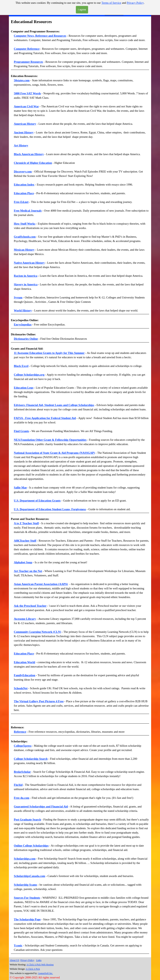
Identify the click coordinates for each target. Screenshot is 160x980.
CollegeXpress (23, 746)
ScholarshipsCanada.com (29, 876)
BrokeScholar (22, 772)
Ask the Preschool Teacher (30, 606)
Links (39, 960)
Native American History (29, 263)
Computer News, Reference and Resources (40, 36)
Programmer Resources (28, 62)
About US (14, 960)
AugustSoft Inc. (45, 973)
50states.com (22, 80)
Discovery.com (23, 172)
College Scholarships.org (29, 375)
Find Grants (21, 431)
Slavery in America (26, 284)
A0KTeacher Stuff (25, 541)
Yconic (18, 945)
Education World (24, 662)
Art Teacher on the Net (28, 571)
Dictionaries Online (26, 339)
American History (25, 124)
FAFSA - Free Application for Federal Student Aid (45, 418)
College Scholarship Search (31, 759)
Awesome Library (25, 619)
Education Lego (24, 388)
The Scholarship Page (27, 919)
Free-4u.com (22, 798)
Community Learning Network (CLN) (37, 632)
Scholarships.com (25, 859)
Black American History (29, 154)
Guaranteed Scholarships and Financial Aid (41, 807)
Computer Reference (27, 49)
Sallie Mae (20, 488)
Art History (21, 145)
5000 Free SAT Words (27, 93)
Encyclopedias (23, 324)
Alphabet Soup (23, 562)
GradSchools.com (25, 237)
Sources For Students (27, 898)
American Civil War (26, 106)
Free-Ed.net (21, 202)
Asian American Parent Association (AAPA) (41, 584)
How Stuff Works (25, 224)
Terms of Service (111, 3)
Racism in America (26, 276)
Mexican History (24, 250)
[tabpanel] (80, 44)
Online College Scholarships (31, 846)
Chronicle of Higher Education (33, 163)
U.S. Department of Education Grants (37, 501)
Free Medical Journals (28, 211)
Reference (20, 732)
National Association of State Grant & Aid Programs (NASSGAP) (54, 453)
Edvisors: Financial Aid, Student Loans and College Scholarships (54, 405)
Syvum (18, 297)
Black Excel (21, 366)
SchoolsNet (21, 688)
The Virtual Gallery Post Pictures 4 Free (39, 701)
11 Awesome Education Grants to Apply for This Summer (49, 353)
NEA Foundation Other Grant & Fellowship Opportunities (50, 440)
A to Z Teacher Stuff (26, 523)
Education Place (24, 193)
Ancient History (24, 132)
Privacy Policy (135, 3)
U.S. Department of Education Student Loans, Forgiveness (50, 509)
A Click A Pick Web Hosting (40, 965)
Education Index (24, 185)
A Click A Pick (33, 969)
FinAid (18, 785)
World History (23, 310)
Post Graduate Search (27, 820)
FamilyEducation (24, 675)
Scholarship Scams (25, 885)
